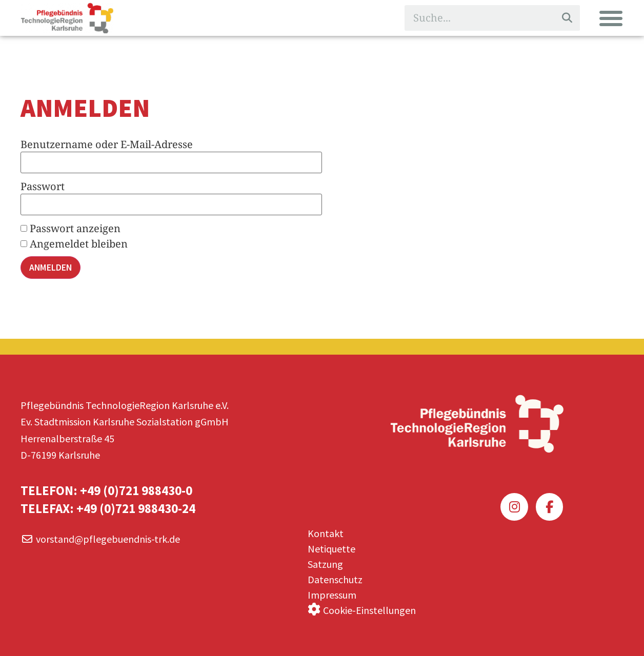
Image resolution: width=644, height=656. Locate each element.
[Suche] (567, 18)
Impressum (332, 592)
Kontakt (326, 530)
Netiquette (331, 546)
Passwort (43, 186)
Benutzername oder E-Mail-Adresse (107, 144)
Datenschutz (335, 576)
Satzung (325, 561)
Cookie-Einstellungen (369, 607)
